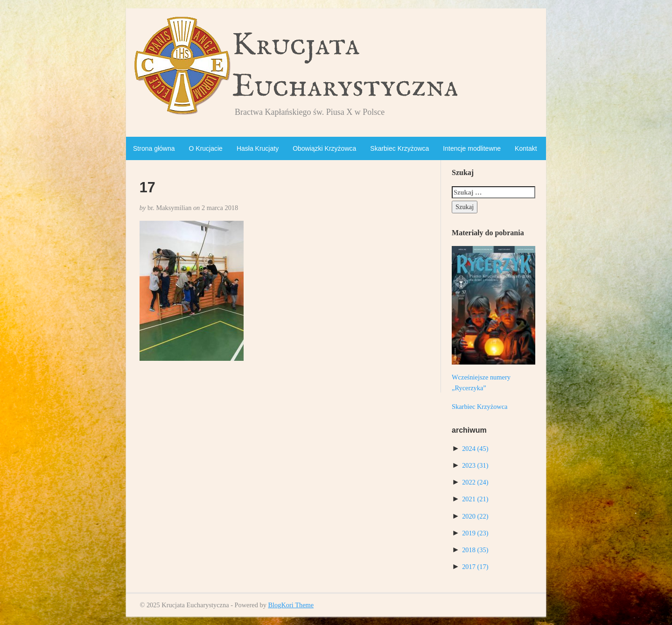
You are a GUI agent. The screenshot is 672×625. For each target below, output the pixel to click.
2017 (475, 567)
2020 (475, 516)
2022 (475, 482)
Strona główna (154, 148)
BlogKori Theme (291, 605)
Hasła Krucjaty (258, 148)
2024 (475, 449)
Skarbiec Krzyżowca (399, 148)
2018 (475, 550)
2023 (475, 465)
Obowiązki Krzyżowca (324, 148)
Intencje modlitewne (472, 148)
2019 (475, 533)
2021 (475, 499)
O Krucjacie (206, 148)
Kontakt (526, 148)
